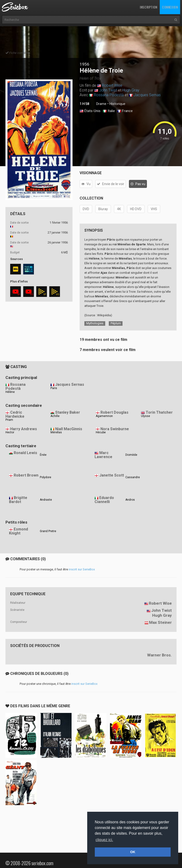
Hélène (10, 392)
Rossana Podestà (109, 95)
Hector (10, 432)
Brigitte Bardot (18, 500)
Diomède (131, 455)
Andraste (46, 500)
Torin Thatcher (159, 412)
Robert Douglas (114, 412)
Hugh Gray (131, 90)
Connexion (170, 7)
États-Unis (90, 111)
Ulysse (146, 416)
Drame (101, 104)
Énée (43, 455)
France (125, 111)
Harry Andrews (24, 429)
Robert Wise (112, 85)
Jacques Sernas (147, 95)
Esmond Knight (18, 531)
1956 (84, 64)
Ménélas (56, 432)
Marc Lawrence (103, 455)
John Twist (108, 90)
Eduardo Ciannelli (104, 500)
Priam (9, 420)
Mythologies (95, 323)
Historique (117, 104)
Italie (109, 111)
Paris (54, 388)
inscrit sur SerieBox (82, 569)
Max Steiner (160, 622)
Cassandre (133, 477)
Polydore (45, 477)
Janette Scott (112, 475)
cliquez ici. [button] (104, 840)
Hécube (101, 432)
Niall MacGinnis (69, 429)
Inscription (149, 7)
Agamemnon (104, 416)
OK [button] (133, 852)
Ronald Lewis (25, 453)
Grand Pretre (48, 531)
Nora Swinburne (115, 429)
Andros (130, 500)
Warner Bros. (159, 655)
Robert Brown (26, 475)
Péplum (116, 323)
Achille (55, 416)
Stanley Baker (68, 412)
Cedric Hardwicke (15, 414)
